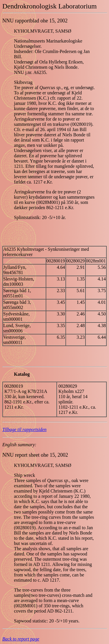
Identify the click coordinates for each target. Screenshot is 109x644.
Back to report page (21, 639)
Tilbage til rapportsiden (24, 429)
